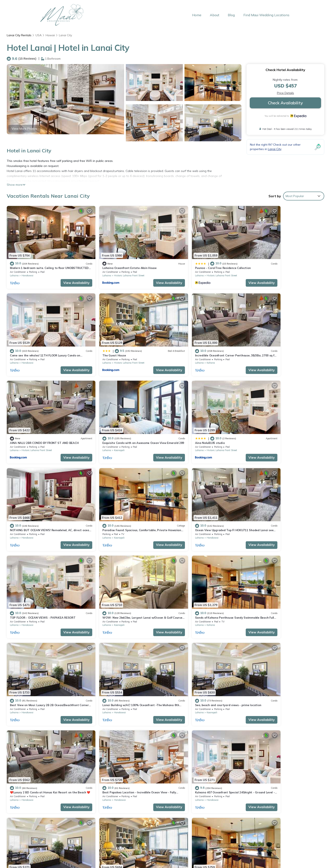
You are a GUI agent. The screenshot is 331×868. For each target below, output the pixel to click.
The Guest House (22, 341)
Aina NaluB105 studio (25, 421)
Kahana (106, 348)
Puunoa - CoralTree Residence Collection (198, 261)
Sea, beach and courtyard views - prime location (123, 581)
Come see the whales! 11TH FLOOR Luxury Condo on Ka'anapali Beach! (221, 767)
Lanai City (66, 35)
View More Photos (24, 129)
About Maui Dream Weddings (83, 857)
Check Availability (285, 103)
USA (39, 35)
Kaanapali (268, 348)
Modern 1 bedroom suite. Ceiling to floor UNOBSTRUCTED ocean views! (221, 747)
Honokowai (27, 268)
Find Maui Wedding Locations (267, 15)
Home (197, 15)
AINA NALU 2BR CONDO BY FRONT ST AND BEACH (205, 341)
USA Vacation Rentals (28, 761)
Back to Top (83, 848)
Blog (232, 15)
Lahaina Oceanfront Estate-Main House (117, 261)
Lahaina (14, 268)
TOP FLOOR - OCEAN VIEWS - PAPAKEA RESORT (43, 501)
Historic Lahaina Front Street (117, 268)
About (215, 15)
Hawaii (50, 35)
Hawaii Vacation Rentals (30, 754)
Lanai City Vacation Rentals (32, 747)
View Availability (64, 275)
